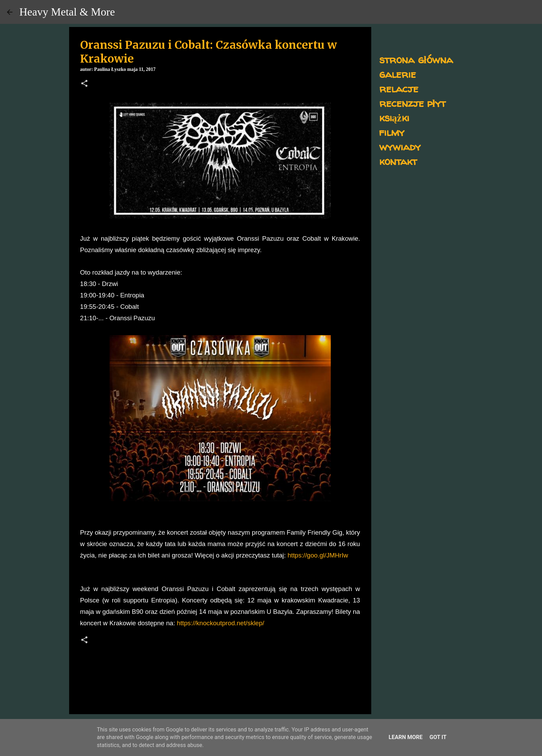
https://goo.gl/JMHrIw (318, 555)
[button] (84, 84)
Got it (438, 737)
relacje (399, 88)
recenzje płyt (412, 103)
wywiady (400, 146)
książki (394, 117)
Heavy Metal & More (67, 12)
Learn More (405, 737)
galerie (398, 74)
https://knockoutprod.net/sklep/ (221, 623)
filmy (392, 132)
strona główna (416, 59)
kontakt (398, 161)
